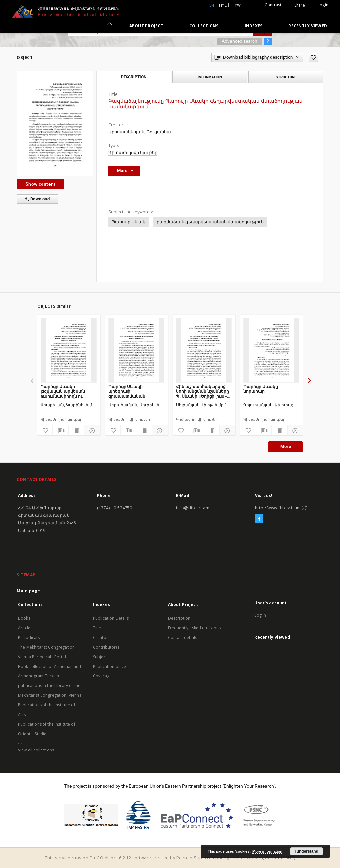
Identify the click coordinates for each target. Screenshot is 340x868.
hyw (236, 5)
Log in (260, 615)
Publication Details (111, 618)
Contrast (273, 5)
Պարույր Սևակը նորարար (261, 389)
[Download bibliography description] (60, 431)
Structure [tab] (286, 77)
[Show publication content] (76, 431)
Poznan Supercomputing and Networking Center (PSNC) (236, 858)
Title (97, 628)
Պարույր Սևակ (128, 222)
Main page (28, 591)
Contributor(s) (107, 647)
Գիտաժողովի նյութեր (133, 153)
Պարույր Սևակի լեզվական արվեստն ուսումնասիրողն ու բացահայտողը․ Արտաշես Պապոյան (63, 391)
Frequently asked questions (195, 628)
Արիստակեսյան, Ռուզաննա (140, 132)
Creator (100, 637)
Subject (100, 657)
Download (35, 199)
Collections (204, 26)
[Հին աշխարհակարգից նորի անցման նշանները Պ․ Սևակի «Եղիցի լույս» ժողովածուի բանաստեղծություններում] (204, 350)
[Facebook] (259, 519)
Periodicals (29, 637)
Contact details (182, 637)
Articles (25, 628)
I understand (306, 851)
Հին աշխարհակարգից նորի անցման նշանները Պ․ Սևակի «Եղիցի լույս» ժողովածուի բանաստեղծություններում (204, 391)
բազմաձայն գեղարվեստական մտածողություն (210, 222)
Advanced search (240, 41)
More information (267, 851)
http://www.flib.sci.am (277, 508)
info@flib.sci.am (193, 508)
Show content (41, 184)
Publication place (110, 666)
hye (223, 5)
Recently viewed (308, 26)
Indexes (254, 26)
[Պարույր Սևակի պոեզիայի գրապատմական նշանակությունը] (136, 350)
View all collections (36, 750)
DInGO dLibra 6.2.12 (111, 858)
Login (323, 5)
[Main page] (109, 26)
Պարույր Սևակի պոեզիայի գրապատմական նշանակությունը (127, 391)
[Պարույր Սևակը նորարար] (271, 350)
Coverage (102, 676)
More (286, 447)
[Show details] (91, 431)
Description (179, 618)
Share (300, 5)
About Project (146, 26)
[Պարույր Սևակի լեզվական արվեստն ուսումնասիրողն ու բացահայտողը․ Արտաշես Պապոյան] (69, 350)
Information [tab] (210, 77)
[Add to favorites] (313, 58)
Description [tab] (134, 77)
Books (24, 618)
